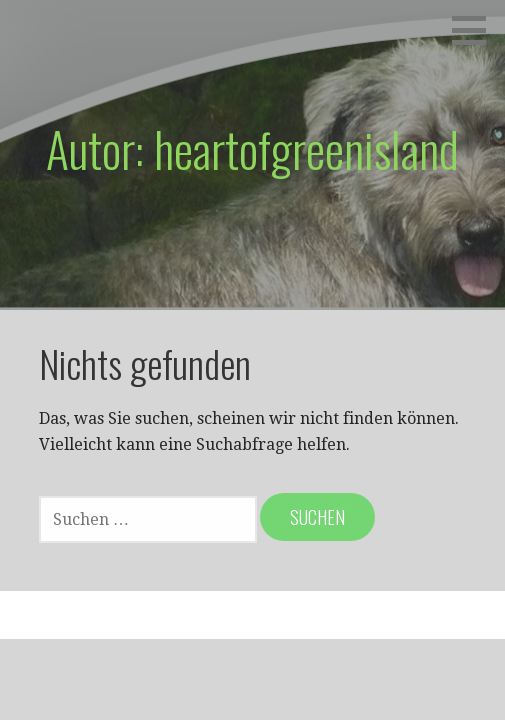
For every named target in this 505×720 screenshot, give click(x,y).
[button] (476, 30)
